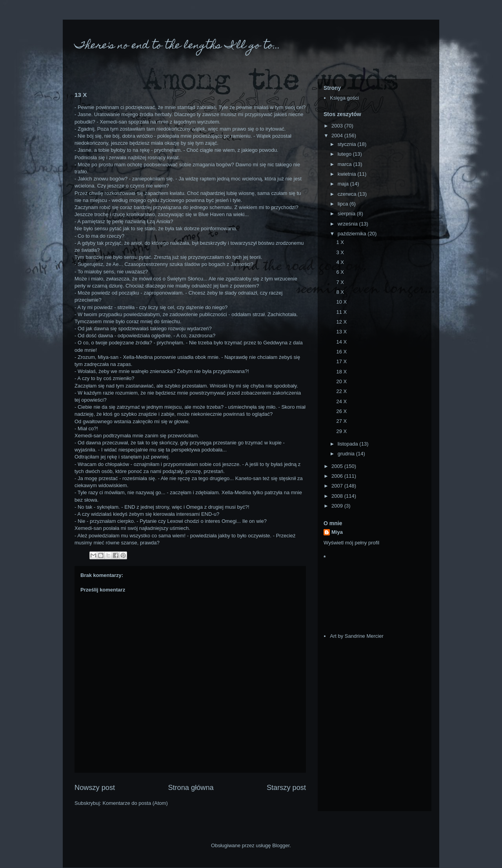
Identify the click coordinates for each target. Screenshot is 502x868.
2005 (338, 466)
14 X (341, 342)
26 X (341, 411)
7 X (340, 282)
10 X (341, 302)
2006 (338, 476)
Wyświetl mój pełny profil (351, 543)
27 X (341, 421)
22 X (341, 391)
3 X (340, 252)
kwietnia (348, 174)
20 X (341, 381)
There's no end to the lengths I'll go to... (177, 46)
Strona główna (191, 788)
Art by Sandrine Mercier (357, 636)
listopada (349, 444)
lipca (344, 204)
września (348, 224)
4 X (340, 262)
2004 (338, 136)
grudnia (347, 454)
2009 (338, 506)
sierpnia (347, 214)
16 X (341, 352)
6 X (340, 272)
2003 (338, 126)
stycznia (348, 144)
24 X (341, 401)
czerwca (348, 194)
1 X (340, 242)
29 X (341, 431)
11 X (341, 312)
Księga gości (344, 98)
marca (346, 164)
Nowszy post (95, 788)
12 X (341, 322)
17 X (341, 361)
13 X (341, 332)
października (353, 234)
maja (344, 184)
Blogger (281, 845)
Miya (337, 532)
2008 (338, 496)
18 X (341, 372)
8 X (340, 292)
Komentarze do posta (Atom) (135, 803)
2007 (338, 486)
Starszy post (286, 788)
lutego (345, 154)
